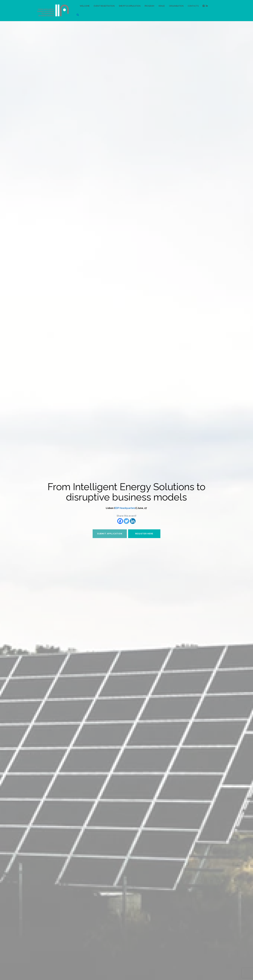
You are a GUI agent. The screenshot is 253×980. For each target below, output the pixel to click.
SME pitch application (130, 6)
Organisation (176, 6)
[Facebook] (120, 521)
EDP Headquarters (125, 508)
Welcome (85, 6)
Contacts (193, 6)
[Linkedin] (133, 521)
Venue (162, 6)
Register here (144, 534)
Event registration (104, 6)
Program (149, 6)
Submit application (110, 534)
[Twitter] (126, 521)
